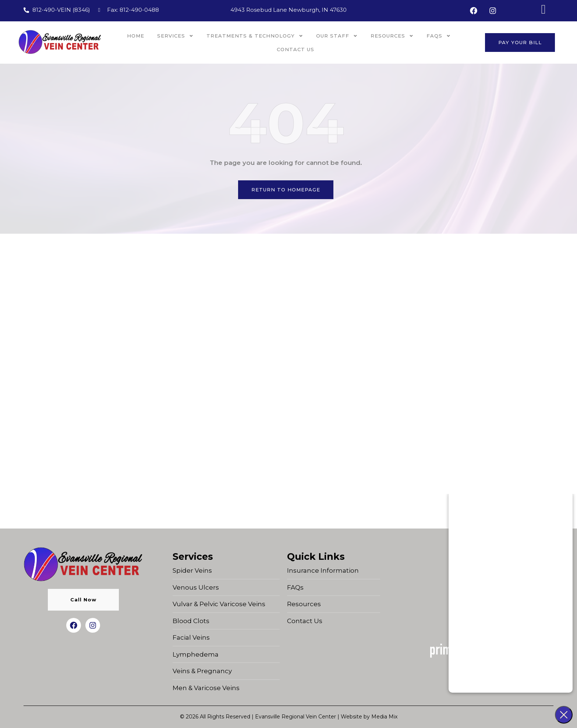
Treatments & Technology (255, 36)
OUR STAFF (337, 36)
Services (175, 36)
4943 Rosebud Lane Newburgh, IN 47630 (288, 10)
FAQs (439, 36)
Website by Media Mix (369, 717)
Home (136, 36)
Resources (392, 36)
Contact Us (295, 49)
